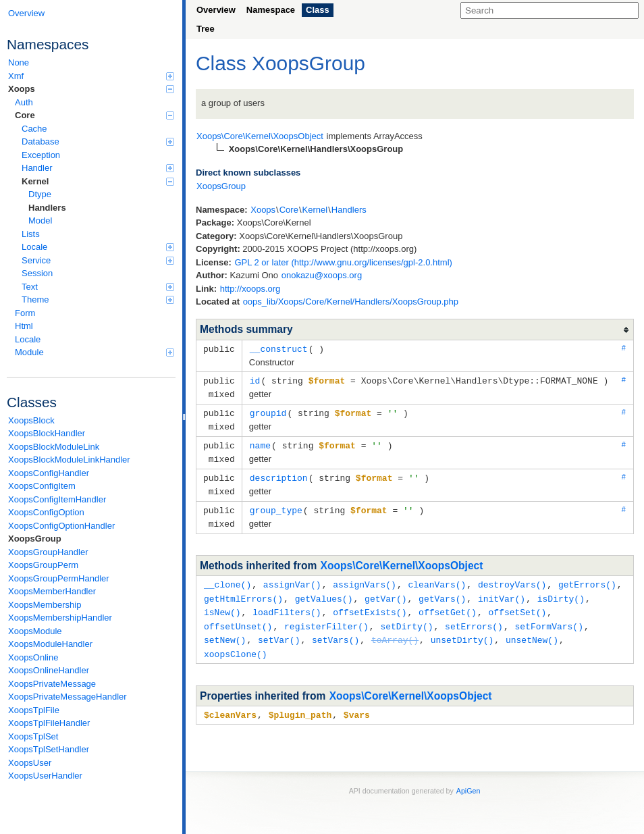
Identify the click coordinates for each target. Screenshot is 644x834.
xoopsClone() (236, 643)
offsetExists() (370, 603)
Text (98, 287)
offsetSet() (517, 603)
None (19, 62)
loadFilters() (287, 603)
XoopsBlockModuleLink (54, 447)
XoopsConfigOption (46, 512)
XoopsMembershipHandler (60, 618)
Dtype (40, 194)
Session (37, 273)
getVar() (385, 590)
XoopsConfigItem (42, 486)
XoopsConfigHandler (49, 473)
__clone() (227, 577)
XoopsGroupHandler (48, 552)
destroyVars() (512, 577)
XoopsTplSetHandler (49, 749)
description (279, 473)
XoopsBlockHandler (47, 433)
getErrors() (587, 577)
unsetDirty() (462, 629)
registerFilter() (326, 617)
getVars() (442, 590)
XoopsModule (35, 631)
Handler (98, 168)
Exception (41, 155)
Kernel (98, 181)
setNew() (225, 629)
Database (98, 141)
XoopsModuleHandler (50, 644)
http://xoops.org (250, 289)
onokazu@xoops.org (322, 275)
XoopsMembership (45, 605)
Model (40, 220)
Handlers (47, 208)
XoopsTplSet (33, 736)
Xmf (91, 76)
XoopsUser (30, 763)
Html (24, 326)
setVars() (336, 629)
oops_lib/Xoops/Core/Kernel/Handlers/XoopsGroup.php (351, 302)
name (260, 442)
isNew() (222, 603)
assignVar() (292, 577)
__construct (279, 348)
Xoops (91, 89)
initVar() (502, 590)
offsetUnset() (238, 617)
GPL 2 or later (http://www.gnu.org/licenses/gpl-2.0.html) (343, 262)
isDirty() (561, 590)
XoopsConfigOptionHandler (61, 526)
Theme (98, 299)
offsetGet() (448, 603)
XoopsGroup (35, 539)
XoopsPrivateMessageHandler (68, 697)
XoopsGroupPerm (43, 565)
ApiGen (468, 779)
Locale (98, 247)
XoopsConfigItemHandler (57, 499)
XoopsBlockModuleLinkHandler (69, 460)
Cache (34, 129)
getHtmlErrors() (243, 590)
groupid (268, 411)
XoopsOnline (33, 657)
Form (25, 313)
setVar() (279, 629)
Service (98, 260)
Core (95, 115)
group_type (276, 504)
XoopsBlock (31, 420)
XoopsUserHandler (45, 776)
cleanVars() (437, 577)
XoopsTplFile (34, 710)
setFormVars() (548, 617)
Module (95, 352)
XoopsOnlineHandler (49, 670)
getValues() (324, 590)
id (255, 380)
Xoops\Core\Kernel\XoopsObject (402, 558)
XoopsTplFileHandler (49, 723)
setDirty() (406, 617)
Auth (24, 102)
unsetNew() (532, 629)
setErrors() (474, 617)
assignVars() (365, 577)
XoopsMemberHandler (52, 591)
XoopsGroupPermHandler (59, 578)
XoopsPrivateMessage (52, 684)
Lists (31, 234)
